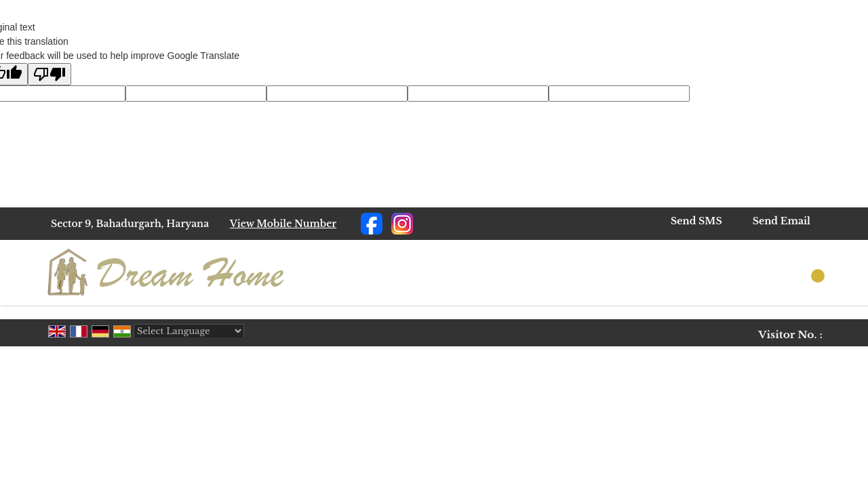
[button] (283, 224)
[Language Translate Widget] (189, 331)
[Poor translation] (50, 74)
